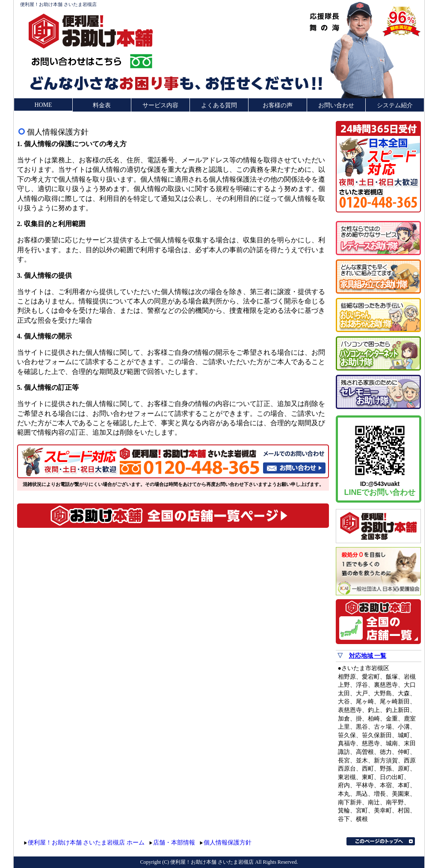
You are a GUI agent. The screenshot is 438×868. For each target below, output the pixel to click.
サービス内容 (160, 105)
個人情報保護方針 (228, 843)
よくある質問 (219, 105)
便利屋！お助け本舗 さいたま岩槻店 (58, 4)
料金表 (102, 105)
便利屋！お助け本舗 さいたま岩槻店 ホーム (86, 843)
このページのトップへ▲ (381, 841)
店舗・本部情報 (174, 843)
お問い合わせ (336, 105)
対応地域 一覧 (368, 656)
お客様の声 (278, 105)
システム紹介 (395, 105)
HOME (43, 105)
